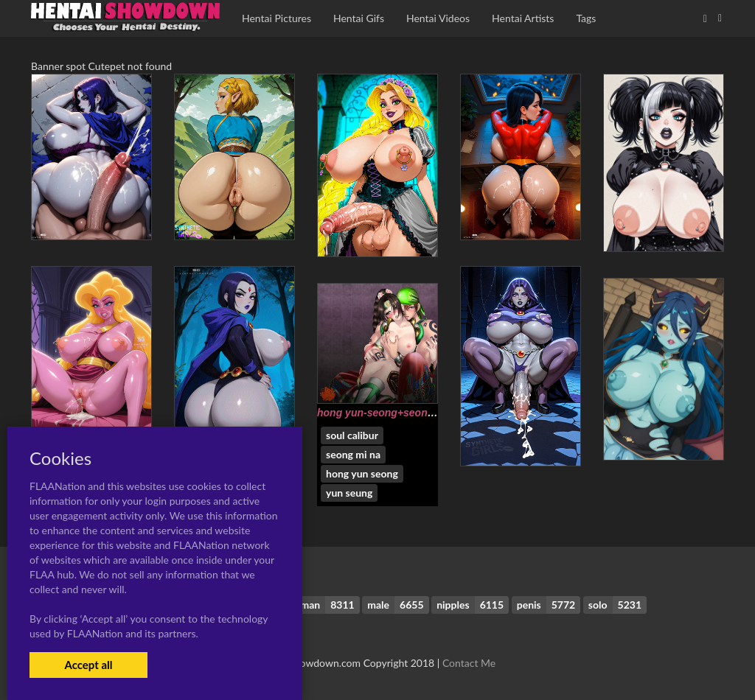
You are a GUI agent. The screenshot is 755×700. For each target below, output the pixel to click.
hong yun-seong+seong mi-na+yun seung (420, 413)
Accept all (88, 665)
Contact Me (469, 663)
